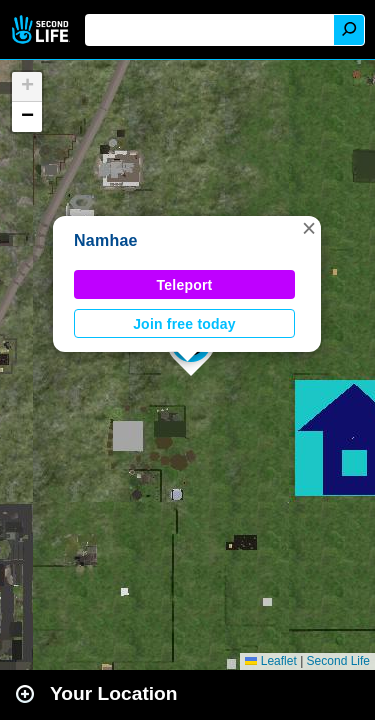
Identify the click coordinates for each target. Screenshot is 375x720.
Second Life (42, 29)
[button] (309, 228)
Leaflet (270, 661)
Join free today (184, 324)
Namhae (106, 240)
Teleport (185, 285)
